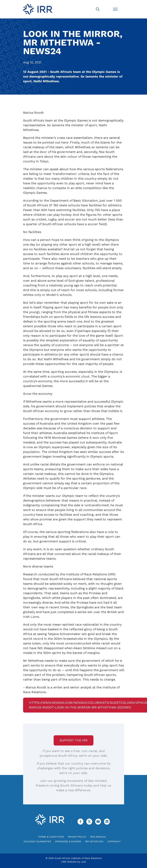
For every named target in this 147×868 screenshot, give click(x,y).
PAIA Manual (98, 837)
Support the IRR (73, 740)
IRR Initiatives (94, 842)
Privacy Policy (77, 837)
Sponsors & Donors (68, 842)
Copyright (114, 842)
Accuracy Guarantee (37, 842)
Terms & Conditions (51, 837)
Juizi (83, 862)
